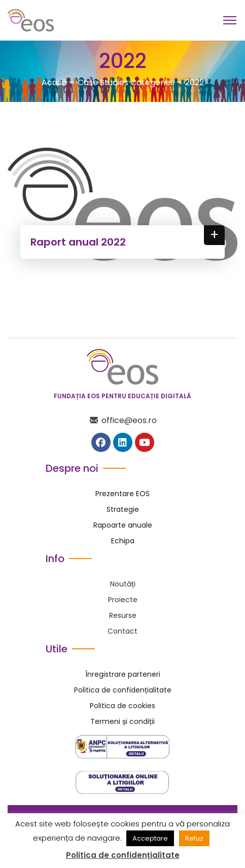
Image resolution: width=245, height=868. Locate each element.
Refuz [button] (194, 838)
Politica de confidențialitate (123, 855)
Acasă (54, 82)
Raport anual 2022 (78, 242)
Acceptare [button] (150, 838)
